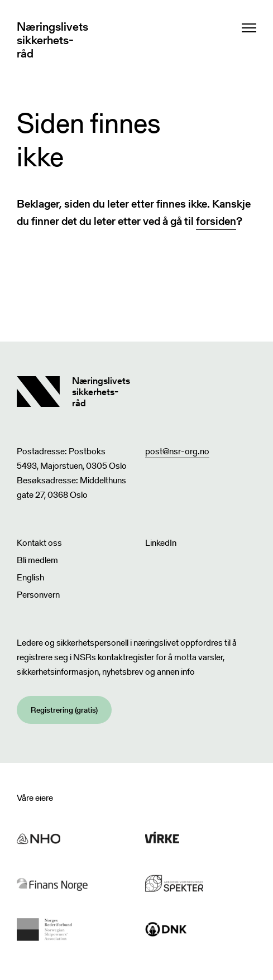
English (30, 577)
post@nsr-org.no (177, 451)
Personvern (38, 595)
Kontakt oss (39, 543)
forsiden (216, 221)
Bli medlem (37, 560)
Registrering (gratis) (64, 710)
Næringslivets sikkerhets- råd (52, 40)
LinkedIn (161, 543)
